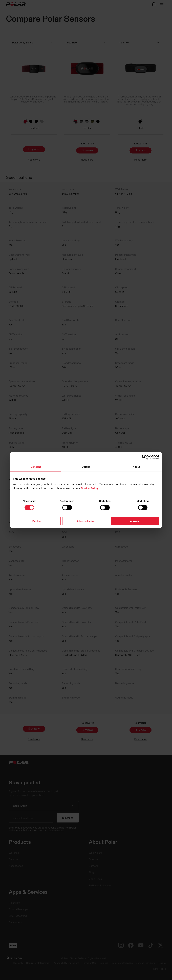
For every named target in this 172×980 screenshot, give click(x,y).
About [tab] (136, 467)
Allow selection (86, 521)
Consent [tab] (36, 467)
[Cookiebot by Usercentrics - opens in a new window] (144, 457)
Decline (37, 521)
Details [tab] (86, 467)
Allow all (135, 521)
